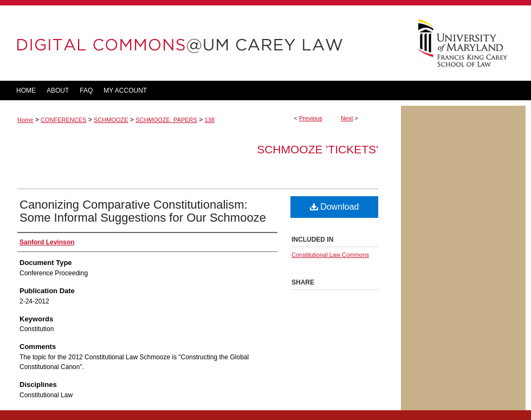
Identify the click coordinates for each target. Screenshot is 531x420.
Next (347, 118)
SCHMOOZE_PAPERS (166, 120)
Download (335, 207)
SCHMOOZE (111, 120)
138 (210, 120)
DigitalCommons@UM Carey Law (200, 43)
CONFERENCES (63, 120)
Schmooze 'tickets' (318, 149)
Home (25, 120)
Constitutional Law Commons (330, 255)
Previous (311, 118)
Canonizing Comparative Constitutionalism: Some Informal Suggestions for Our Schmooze (143, 211)
